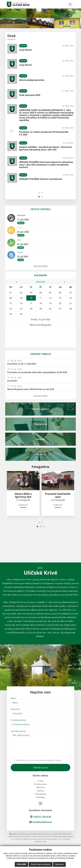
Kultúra (40, 791)
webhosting (57, 836)
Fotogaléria (41, 794)
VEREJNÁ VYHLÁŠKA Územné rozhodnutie (40, 179)
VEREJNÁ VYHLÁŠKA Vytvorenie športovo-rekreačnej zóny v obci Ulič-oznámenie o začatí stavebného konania (46, 165)
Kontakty (40, 797)
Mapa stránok (38, 836)
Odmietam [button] (59, 864)
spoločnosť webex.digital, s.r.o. (50, 839)
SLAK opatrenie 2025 (30, 95)
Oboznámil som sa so (38, 760)
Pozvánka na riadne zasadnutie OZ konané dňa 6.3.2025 (44, 133)
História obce (41, 784)
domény (19, 839)
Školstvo (41, 787)
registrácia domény (30, 839)
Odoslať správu (41, 768)
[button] (39, 197)
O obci (41, 781)
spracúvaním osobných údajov (48, 760)
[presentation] (39, 192)
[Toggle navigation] (70, 4)
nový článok (25, 50)
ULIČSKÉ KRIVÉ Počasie (40, 337)
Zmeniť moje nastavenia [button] (41, 864)
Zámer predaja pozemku (32, 80)
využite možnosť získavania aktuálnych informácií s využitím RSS (35, 834)
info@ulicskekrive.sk (42, 822)
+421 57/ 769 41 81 (42, 817)
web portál (48, 836)
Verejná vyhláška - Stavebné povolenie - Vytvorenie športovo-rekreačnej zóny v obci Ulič (46, 148)
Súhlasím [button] (21, 864)
